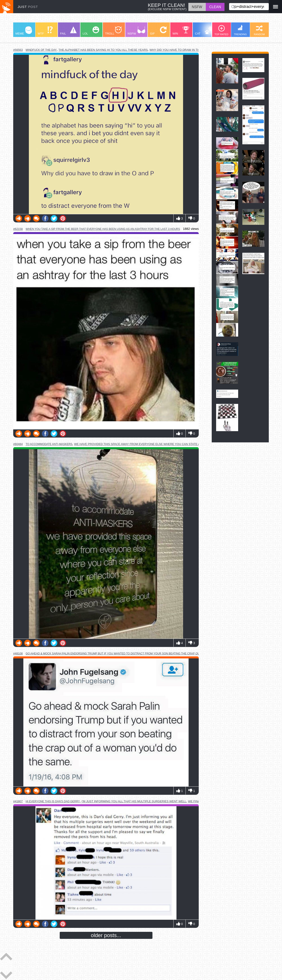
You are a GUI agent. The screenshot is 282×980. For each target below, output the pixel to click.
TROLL (113, 31)
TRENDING (240, 30)
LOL (91, 31)
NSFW (136, 31)
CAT (204, 31)
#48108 (18, 653)
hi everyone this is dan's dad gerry (53, 801)
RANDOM (259, 30)
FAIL (68, 31)
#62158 (18, 229)
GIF (158, 31)
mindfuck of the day (41, 50)
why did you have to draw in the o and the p (185, 50)
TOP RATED (222, 30)
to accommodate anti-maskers (49, 444)
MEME (24, 31)
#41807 (18, 801)
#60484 (18, 444)
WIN (181, 31)
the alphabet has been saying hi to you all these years (103, 50)
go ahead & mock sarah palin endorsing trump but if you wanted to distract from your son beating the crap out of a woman (122, 654)
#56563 (18, 50)
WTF (45, 31)
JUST (28, 7)
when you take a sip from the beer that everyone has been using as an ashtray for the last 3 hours (103, 229)
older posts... (106, 935)
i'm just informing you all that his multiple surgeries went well (134, 801)
